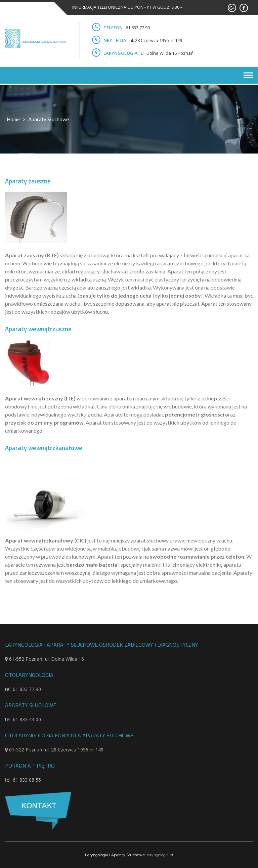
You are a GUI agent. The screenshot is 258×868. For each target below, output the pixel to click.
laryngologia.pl (160, 855)
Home (13, 119)
